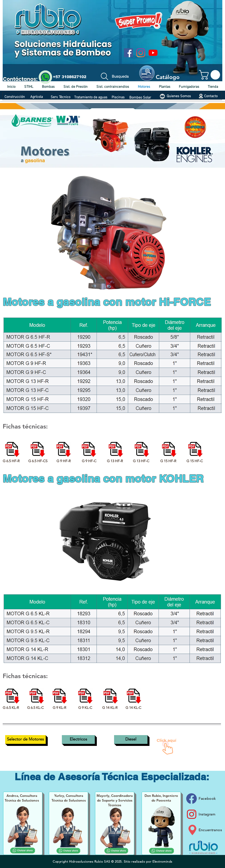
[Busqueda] (114, 76)
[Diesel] (131, 739)
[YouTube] (153, 53)
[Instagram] (141, 53)
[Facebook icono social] (128, 53)
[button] (211, 75)
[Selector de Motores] (25, 739)
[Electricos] (78, 739)
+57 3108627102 (70, 77)
